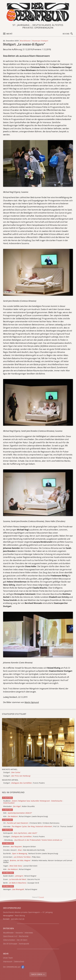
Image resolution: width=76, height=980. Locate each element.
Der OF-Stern (22, 940)
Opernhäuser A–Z (10, 936)
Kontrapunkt (24, 944)
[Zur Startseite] (38, 12)
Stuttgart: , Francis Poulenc (24, 837)
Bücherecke (24, 936)
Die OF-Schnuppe (10, 944)
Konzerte (19, 933)
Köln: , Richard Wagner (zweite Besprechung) (26, 817)
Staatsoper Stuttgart (40, 41)
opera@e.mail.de (18, 919)
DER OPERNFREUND (12, 908)
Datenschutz (19, 962)
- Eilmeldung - (33, 840)
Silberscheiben (9, 940)
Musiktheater (25, 41)
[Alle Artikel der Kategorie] (38, 742)
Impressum (8, 962)
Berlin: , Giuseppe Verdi (21, 883)
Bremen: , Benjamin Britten (20, 847)
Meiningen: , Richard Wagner (20, 889)
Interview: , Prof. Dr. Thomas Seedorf (38, 827)
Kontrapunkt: (20, 833)
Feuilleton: (33, 802)
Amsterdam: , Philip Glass (22, 857)
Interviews (29, 933)
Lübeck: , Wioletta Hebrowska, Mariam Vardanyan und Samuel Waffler (38, 862)
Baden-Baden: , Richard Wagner (20, 876)
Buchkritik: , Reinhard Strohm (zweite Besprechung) (31, 854)
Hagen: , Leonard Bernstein (20, 866)
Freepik (41, 897)
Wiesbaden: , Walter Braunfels (19, 806)
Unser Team (8, 958)
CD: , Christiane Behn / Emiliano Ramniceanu (31, 823)
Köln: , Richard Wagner (17, 869)
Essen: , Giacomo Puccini (21, 879)
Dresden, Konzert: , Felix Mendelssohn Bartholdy (24, 850)
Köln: (18, 813)
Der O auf (12, 967)
